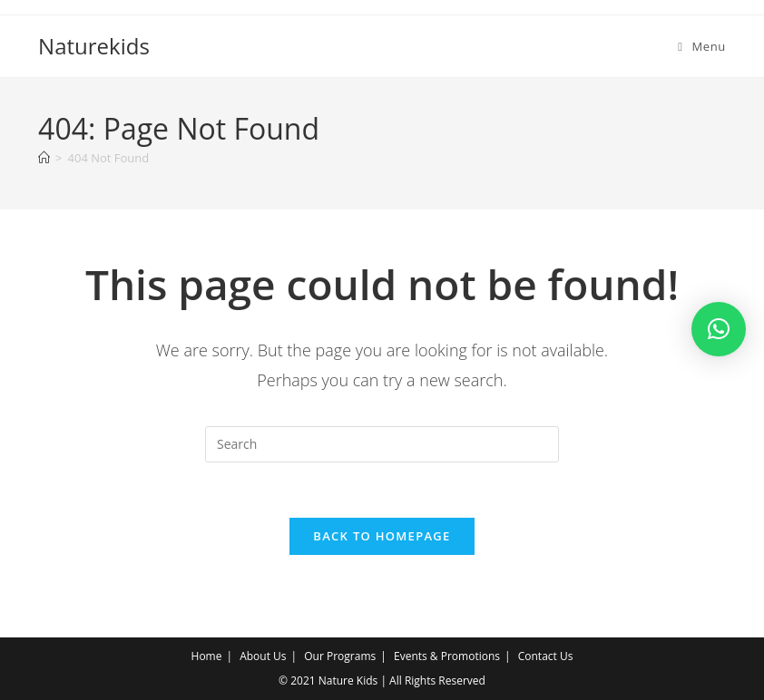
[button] (719, 329)
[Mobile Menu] (702, 46)
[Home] (44, 158)
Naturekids (94, 46)
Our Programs (340, 656)
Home (207, 656)
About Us (263, 656)
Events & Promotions (447, 656)
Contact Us (546, 656)
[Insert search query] (382, 444)
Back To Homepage (382, 536)
